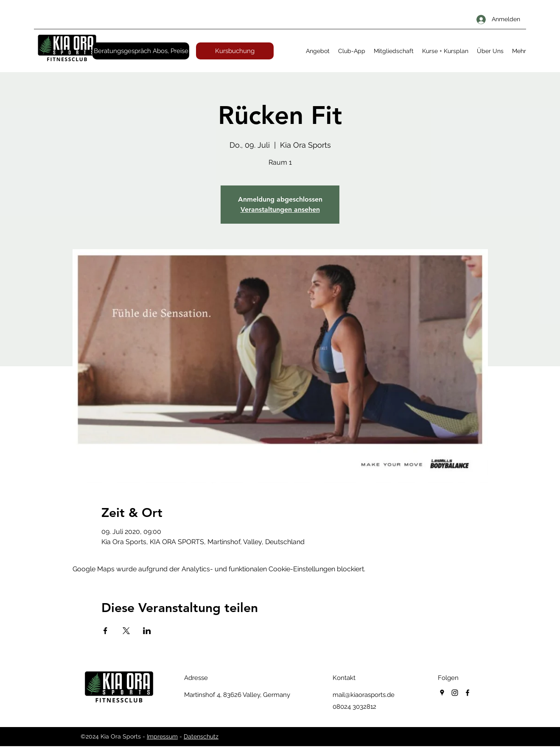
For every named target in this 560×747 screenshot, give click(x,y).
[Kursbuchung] (235, 51)
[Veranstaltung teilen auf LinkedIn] (147, 631)
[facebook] (468, 693)
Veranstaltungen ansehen (280, 209)
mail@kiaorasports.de (364, 695)
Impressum (162, 736)
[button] (318, 51)
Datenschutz (201, 736)
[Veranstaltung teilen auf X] (126, 631)
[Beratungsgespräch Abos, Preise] (141, 51)
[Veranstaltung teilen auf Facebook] (105, 631)
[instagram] (455, 693)
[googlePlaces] (442, 693)
